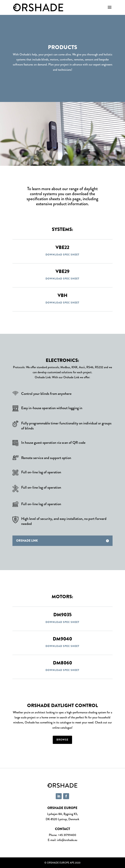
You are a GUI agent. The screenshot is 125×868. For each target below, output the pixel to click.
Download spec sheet (62, 255)
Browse (62, 740)
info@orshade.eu (67, 840)
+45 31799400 (67, 835)
